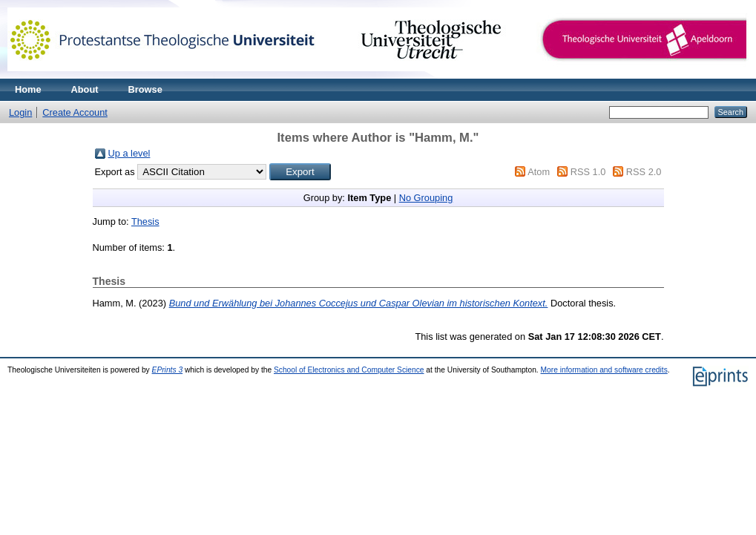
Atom (539, 172)
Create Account (75, 112)
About (85, 89)
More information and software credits (604, 370)
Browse (145, 89)
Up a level (129, 153)
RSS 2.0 (644, 172)
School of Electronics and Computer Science (349, 370)
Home (28, 89)
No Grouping (426, 198)
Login (20, 112)
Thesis (145, 221)
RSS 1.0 (588, 172)
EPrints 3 (168, 370)
